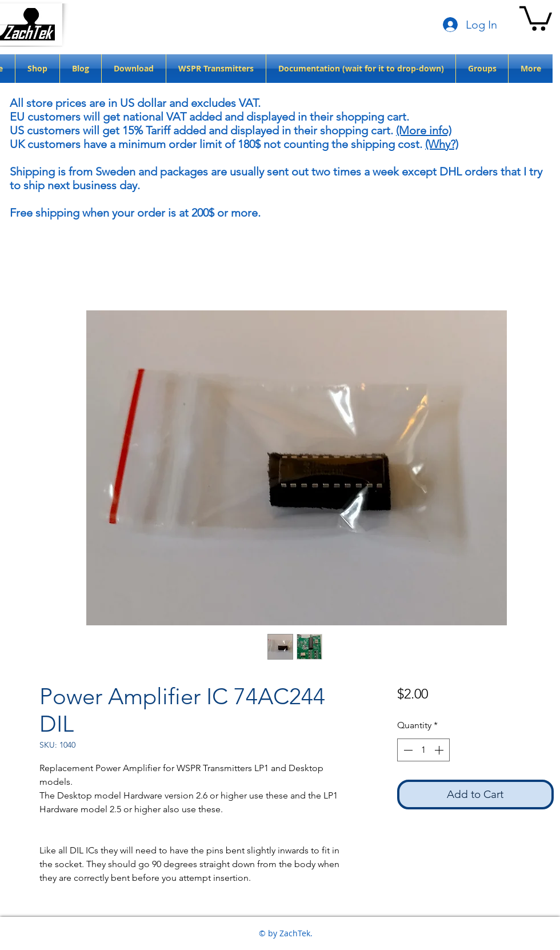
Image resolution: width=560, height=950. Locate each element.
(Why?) (442, 144)
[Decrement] (407, 750)
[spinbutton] (423, 750)
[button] (536, 17)
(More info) (424, 130)
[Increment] (440, 750)
